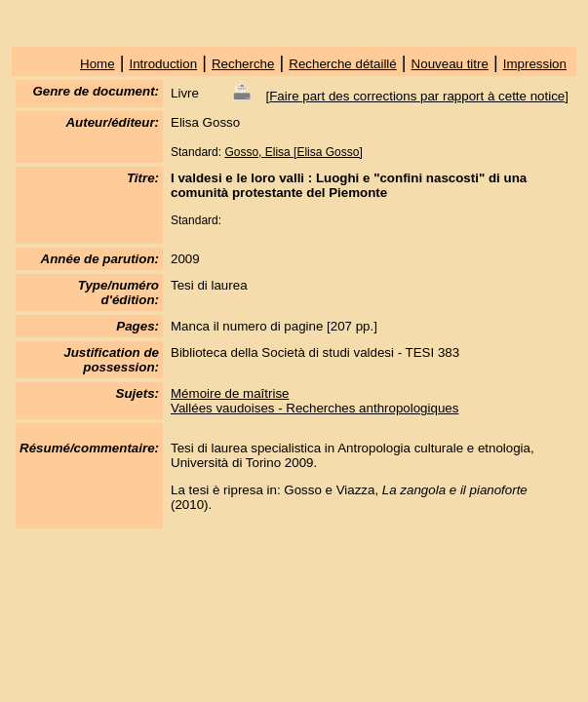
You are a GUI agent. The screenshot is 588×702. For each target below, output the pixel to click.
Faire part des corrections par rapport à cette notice (417, 96)
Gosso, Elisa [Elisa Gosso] (293, 152)
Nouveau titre (450, 64)
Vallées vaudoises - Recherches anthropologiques (314, 408)
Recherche (243, 64)
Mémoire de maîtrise (230, 393)
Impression (535, 64)
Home (98, 64)
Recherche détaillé (342, 64)
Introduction (163, 64)
